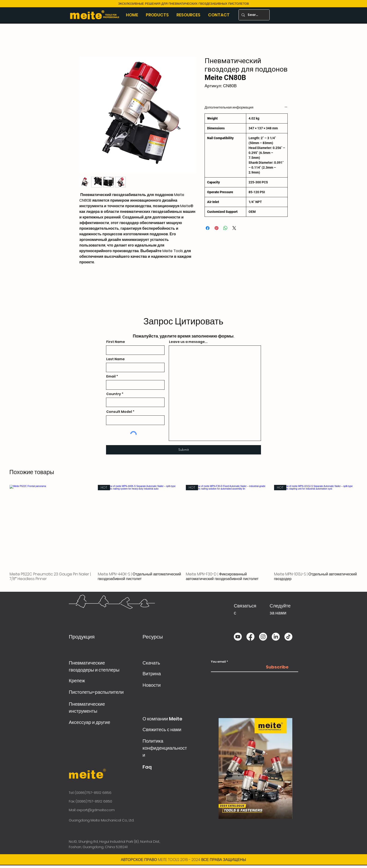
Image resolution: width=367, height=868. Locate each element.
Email (111, 376)
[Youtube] (238, 637)
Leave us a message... (188, 342)
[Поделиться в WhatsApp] (225, 228)
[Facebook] (250, 637)
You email (218, 662)
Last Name (116, 359)
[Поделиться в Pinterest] (217, 228)
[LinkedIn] (276, 637)
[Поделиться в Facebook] (208, 228)
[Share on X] (234, 228)
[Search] (254, 15)
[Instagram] (263, 637)
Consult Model (119, 412)
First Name (116, 342)
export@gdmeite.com (96, 810)
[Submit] (183, 450)
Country (114, 394)
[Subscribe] (277, 667)
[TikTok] (288, 637)
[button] (158, 15)
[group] (183, 536)
